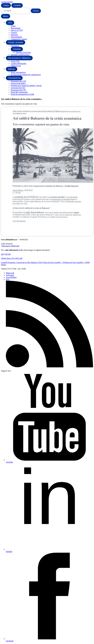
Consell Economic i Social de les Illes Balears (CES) (22, 262)
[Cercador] (16, 11)
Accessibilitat (11, 277)
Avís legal (10, 275)
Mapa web (10, 273)
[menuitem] (10, 23)
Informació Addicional (10, 246)
